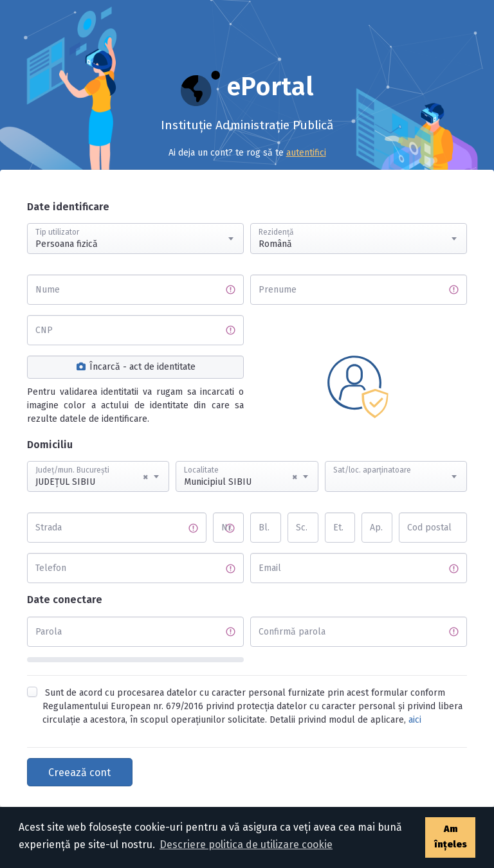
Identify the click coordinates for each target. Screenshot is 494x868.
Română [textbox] (275, 244)
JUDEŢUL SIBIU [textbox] (92, 477)
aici (415, 720)
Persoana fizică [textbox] (67, 244)
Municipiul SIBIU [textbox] (240, 477)
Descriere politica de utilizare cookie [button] (246, 845)
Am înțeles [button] (451, 837)
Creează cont (79, 773)
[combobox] (135, 239)
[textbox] (396, 464)
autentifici (306, 153)
